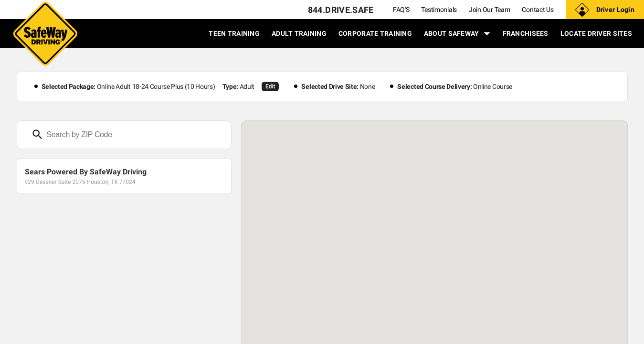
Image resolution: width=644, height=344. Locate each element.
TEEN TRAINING (234, 33)
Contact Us (538, 10)
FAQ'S (401, 10)
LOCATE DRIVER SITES (596, 33)
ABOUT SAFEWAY (457, 33)
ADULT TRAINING (299, 33)
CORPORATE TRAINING (375, 33)
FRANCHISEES (526, 33)
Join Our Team (489, 10)
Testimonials (439, 10)
